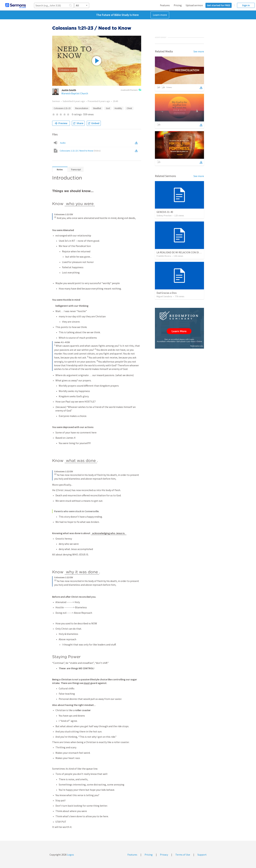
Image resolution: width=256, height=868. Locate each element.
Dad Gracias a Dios (167, 293)
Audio (63, 143)
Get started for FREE (219, 5)
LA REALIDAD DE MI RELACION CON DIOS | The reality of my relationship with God (202, 252)
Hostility (118, 108)
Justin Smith (69, 90)
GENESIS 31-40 (165, 212)
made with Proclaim (131, 90)
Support (202, 855)
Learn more (160, 15)
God (108, 108)
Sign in (246, 5)
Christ (129, 108)
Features (165, 5)
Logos (70, 855)
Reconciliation (82, 108)
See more (199, 51)
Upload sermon (194, 5)
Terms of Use (183, 855)
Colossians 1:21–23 (62, 108)
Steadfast (97, 108)
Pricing (178, 5)
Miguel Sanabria (164, 296)
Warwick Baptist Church (75, 93)
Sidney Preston (164, 215)
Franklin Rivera (164, 256)
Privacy (164, 855)
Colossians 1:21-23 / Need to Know (80, 151)
